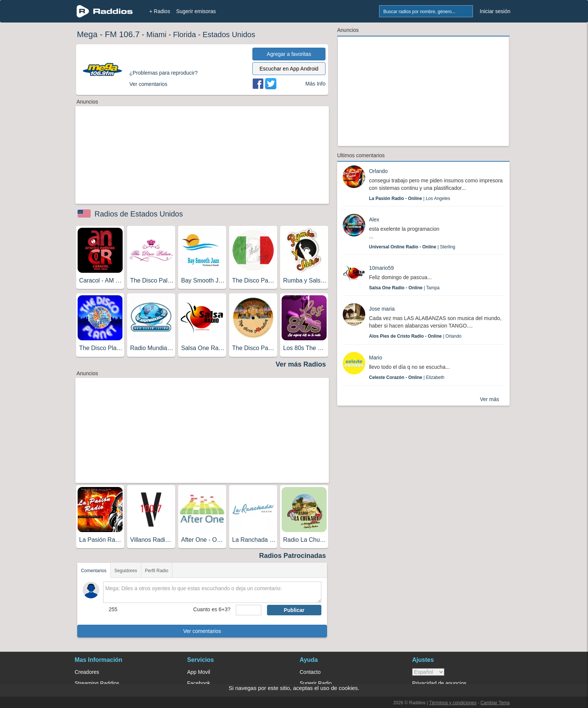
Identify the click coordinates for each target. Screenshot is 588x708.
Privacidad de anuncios (439, 683)
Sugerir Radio (316, 683)
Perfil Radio (157, 571)
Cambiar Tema (495, 703)
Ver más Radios (301, 364)
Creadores (87, 672)
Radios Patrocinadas (292, 556)
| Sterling (412, 247)
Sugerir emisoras (196, 11)
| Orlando (415, 336)
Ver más (490, 399)
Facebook (199, 683)
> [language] (428, 672)
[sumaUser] (248, 610)
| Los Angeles (410, 198)
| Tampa (404, 288)
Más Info (315, 84)
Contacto (310, 672)
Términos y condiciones (453, 703)
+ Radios (160, 11)
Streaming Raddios (97, 683)
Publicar (294, 610)
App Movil (199, 672)
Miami (156, 35)
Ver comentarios (202, 631)
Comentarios (94, 571)
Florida (184, 35)
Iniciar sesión (495, 11)
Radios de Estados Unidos (139, 214)
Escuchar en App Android (289, 69)
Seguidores (126, 571)
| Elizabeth (407, 377)
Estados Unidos (229, 35)
